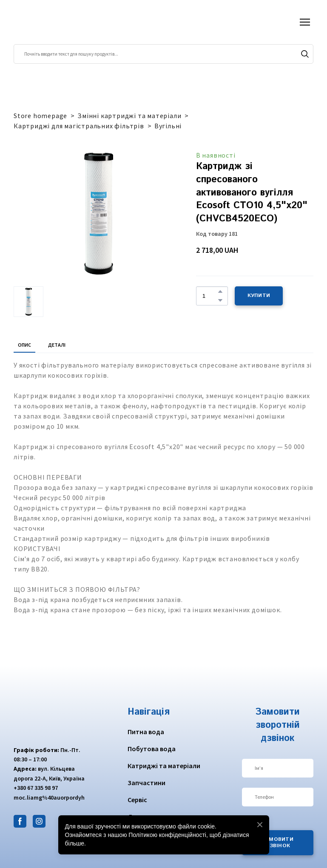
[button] (305, 54)
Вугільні (168, 126)
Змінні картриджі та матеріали (129, 116)
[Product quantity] (210, 296)
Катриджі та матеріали (164, 766)
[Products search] (163, 54)
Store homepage (40, 116)
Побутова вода (152, 749)
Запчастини (146, 783)
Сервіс (137, 800)
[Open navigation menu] (305, 22)
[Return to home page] (47, 22)
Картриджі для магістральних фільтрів (79, 126)
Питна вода (146, 732)
